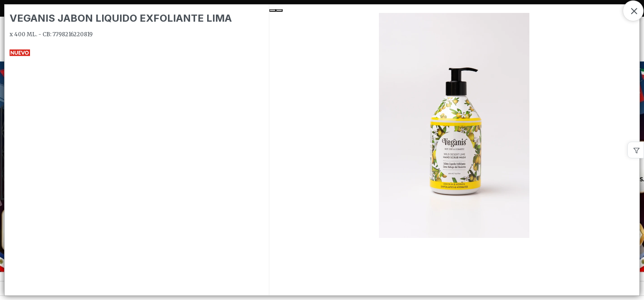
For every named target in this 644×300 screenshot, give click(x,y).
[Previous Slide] (273, 10)
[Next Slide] (279, 10)
